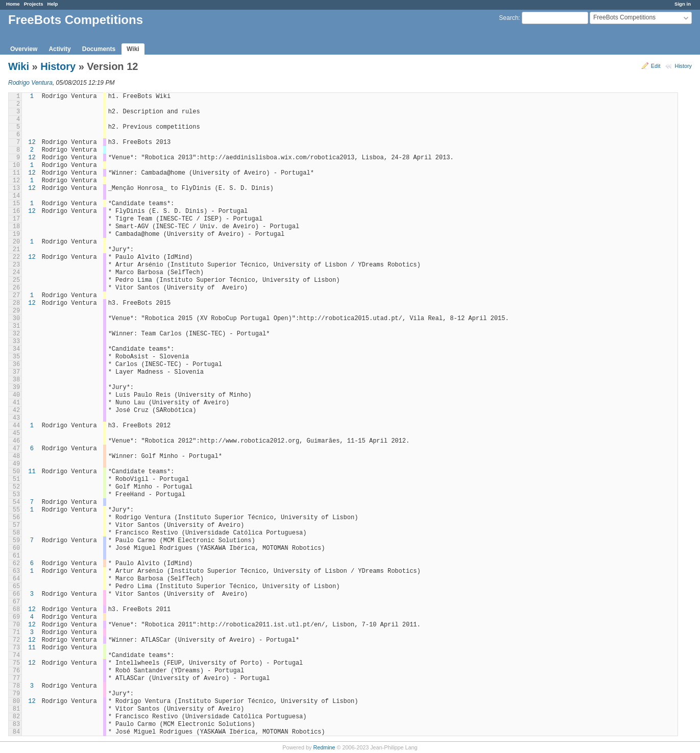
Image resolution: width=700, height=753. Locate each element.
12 (32, 142)
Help (53, 4)
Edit (656, 66)
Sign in (683, 4)
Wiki (133, 49)
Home (13, 4)
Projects (34, 4)
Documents (99, 49)
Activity (59, 49)
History (683, 66)
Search (509, 18)
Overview (24, 49)
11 (32, 472)
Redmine (324, 747)
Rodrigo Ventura (30, 83)
